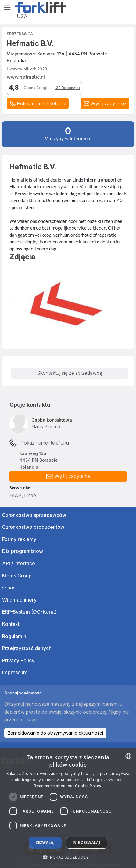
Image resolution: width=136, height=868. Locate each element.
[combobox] (128, 756)
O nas (9, 588)
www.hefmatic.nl (26, 77)
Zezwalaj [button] (45, 842)
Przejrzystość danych (27, 648)
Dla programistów (23, 551)
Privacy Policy (18, 660)
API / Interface (19, 563)
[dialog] (68, 808)
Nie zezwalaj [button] (87, 842)
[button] (105, 104)
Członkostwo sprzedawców (34, 515)
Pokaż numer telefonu (45, 443)
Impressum (15, 672)
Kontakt (11, 624)
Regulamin (14, 636)
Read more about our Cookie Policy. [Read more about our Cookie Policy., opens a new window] (68, 786)
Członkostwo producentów (33, 527)
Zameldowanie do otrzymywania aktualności (55, 733)
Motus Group (17, 576)
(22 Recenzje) (67, 88)
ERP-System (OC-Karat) (29, 612)
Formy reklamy (19, 539)
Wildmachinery (19, 600)
